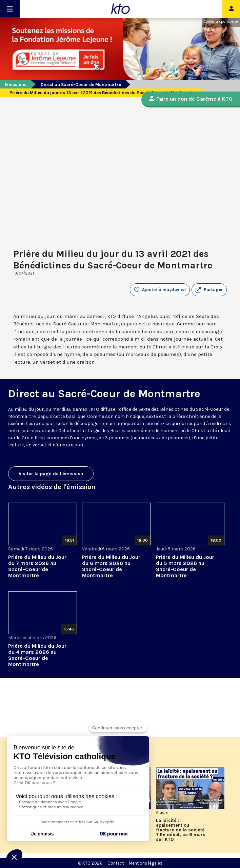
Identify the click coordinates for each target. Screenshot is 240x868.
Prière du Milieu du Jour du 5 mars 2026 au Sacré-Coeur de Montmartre (185, 566)
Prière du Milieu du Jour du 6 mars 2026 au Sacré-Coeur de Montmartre (111, 566)
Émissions (16, 85)
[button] (209, 290)
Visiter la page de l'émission (51, 474)
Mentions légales (146, 863)
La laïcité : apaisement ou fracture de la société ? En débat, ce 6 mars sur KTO (181, 830)
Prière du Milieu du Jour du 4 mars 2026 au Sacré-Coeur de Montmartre (37, 655)
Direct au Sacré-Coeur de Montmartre (81, 85)
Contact (116, 863)
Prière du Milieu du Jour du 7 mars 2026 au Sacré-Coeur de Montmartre (37, 566)
